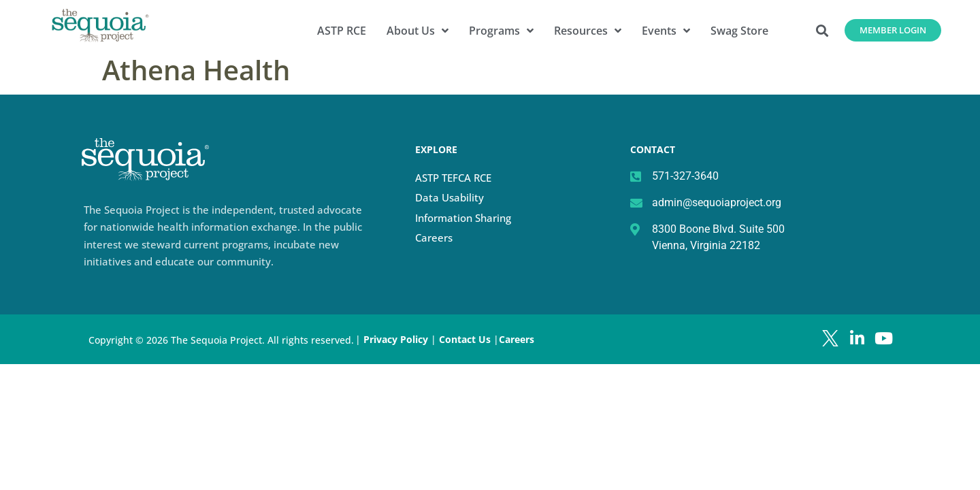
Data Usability (450, 197)
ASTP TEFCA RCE (453, 178)
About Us (418, 31)
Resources (588, 31)
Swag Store (739, 31)
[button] (822, 30)
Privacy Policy (396, 339)
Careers (434, 238)
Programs (501, 31)
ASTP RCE (342, 31)
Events (666, 31)
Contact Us (466, 339)
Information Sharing (463, 218)
